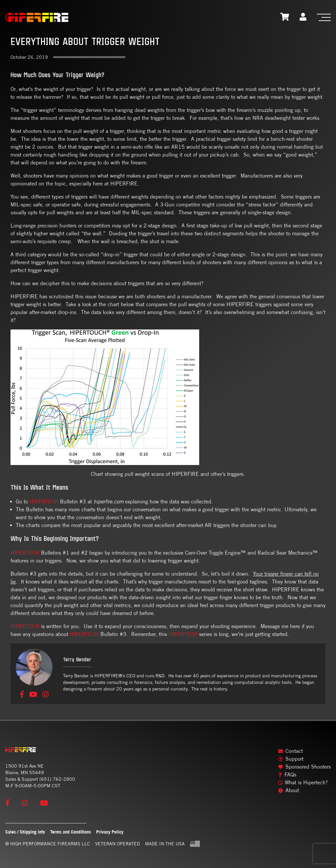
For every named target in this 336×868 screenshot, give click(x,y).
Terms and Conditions (71, 832)
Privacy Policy (110, 832)
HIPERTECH (44, 502)
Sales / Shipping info (25, 832)
